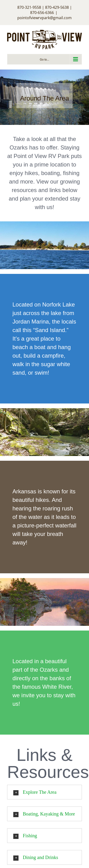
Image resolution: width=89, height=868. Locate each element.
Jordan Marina (31, 322)
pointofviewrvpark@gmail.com (44, 18)
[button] (44, 792)
